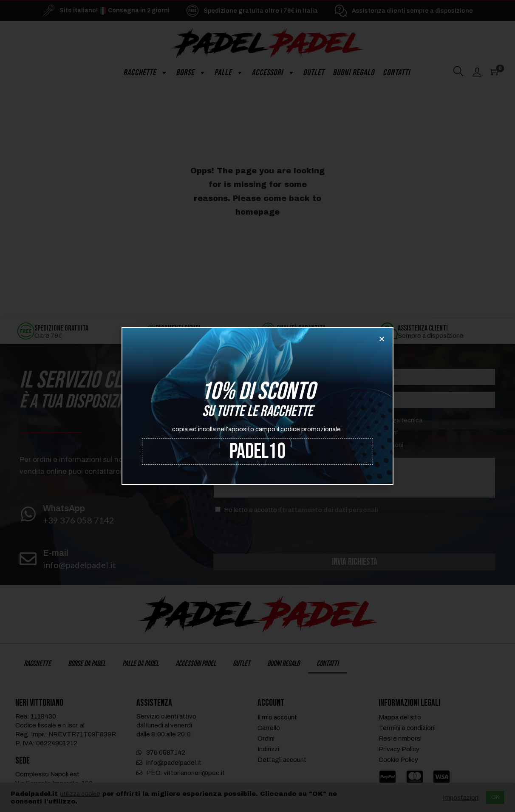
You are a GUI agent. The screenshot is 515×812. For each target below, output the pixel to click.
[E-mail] (28, 559)
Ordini (266, 739)
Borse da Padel (87, 664)
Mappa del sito (400, 718)
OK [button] (495, 797)
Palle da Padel (140, 664)
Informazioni (385, 445)
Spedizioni (383, 433)
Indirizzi (268, 750)
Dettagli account (282, 761)
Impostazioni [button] (461, 798)
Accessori (273, 73)
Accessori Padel (196, 664)
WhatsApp (64, 508)
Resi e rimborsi (400, 739)
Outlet (314, 73)
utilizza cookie (80, 794)
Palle (229, 73)
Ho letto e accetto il (301, 510)
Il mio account (277, 718)
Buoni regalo (354, 73)
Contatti (396, 73)
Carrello (269, 729)
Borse (191, 73)
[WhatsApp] (28, 514)
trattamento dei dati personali (330, 510)
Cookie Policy (398, 761)
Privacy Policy (399, 750)
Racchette (145, 73)
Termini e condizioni (407, 729)
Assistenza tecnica (395, 420)
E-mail (56, 553)
